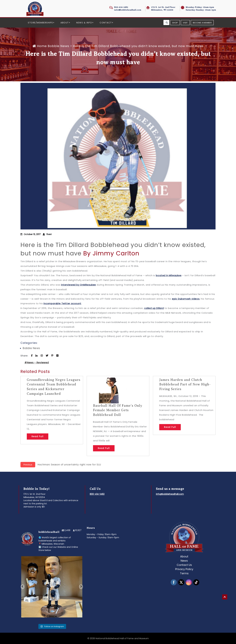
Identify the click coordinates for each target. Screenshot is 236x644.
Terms (184, 573)
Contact (106, 23)
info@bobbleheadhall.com (128, 10)
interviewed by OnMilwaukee (78, 285)
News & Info (84, 23)
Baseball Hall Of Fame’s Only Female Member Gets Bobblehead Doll (118, 410)
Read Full (38, 436)
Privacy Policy (184, 569)
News (184, 561)
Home (40, 46)
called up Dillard (154, 308)
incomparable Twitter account (62, 303)
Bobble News (58, 46)
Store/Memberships (40, 23)
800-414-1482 (121, 7)
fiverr (49, 234)
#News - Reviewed (37, 363)
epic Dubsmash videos (186, 299)
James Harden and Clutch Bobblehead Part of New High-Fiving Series (185, 384)
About (65, 23)
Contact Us (184, 565)
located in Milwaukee (169, 275)
